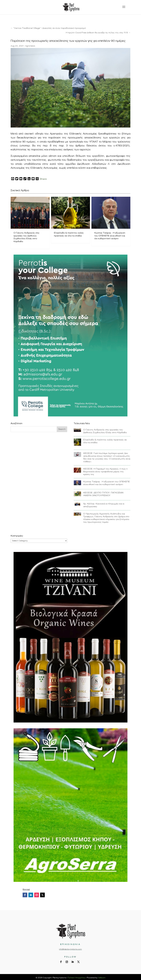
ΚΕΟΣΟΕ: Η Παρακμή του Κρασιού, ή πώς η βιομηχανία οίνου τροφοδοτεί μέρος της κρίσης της (105, 472)
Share (43, 179)
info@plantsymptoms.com (70, 949)
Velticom (102, 978)
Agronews (30, 46)
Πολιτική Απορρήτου (77, 978)
